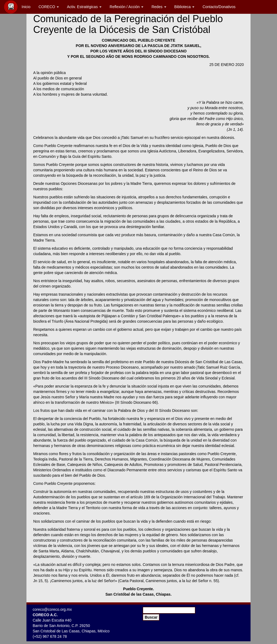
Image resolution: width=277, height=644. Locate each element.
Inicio (26, 7)
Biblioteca (185, 7)
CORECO (49, 7)
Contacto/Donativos (219, 7)
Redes (159, 7)
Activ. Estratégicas (84, 7)
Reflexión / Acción (126, 7)
